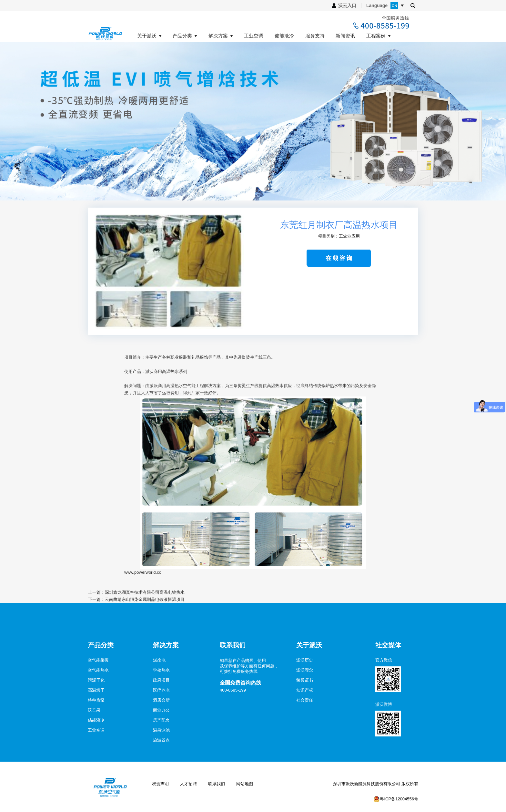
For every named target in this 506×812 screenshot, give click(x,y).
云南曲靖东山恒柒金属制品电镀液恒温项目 (145, 599)
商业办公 (161, 710)
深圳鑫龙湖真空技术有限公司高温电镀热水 (145, 592)
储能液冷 (284, 36)
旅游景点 (161, 740)
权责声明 (160, 784)
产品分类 (182, 36)
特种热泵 (96, 700)
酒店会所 (161, 700)
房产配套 (161, 720)
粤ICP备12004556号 (399, 799)
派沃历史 (305, 660)
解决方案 (218, 36)
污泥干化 (96, 680)
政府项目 (161, 680)
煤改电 (159, 660)
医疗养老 (161, 690)
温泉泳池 (161, 730)
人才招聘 (188, 784)
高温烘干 (96, 690)
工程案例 (376, 36)
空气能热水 (98, 670)
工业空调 (254, 36)
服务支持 (315, 36)
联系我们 (217, 784)
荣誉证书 (305, 680)
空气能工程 (193, 386)
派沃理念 (305, 670)
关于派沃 (147, 36)
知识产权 (305, 690)
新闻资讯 (345, 36)
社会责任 (305, 700)
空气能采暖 (98, 660)
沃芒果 (94, 710)
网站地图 (245, 784)
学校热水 (161, 670)
